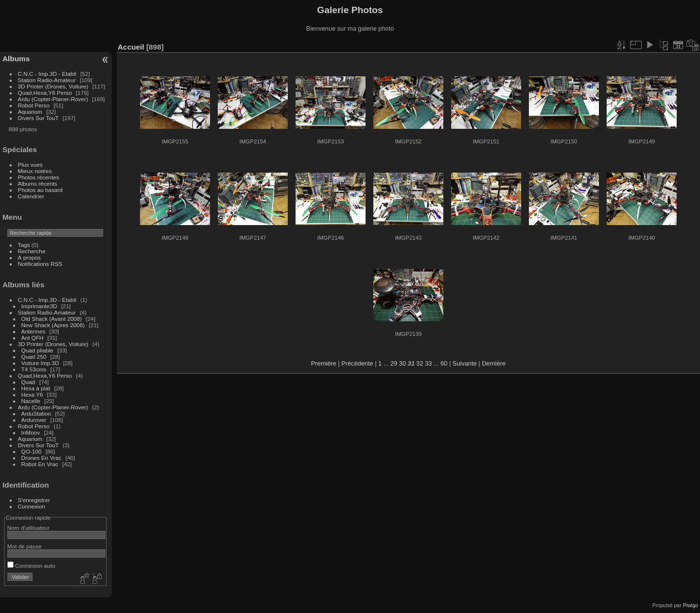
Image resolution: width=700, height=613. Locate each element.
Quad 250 (34, 357)
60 (444, 363)
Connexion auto (31, 566)
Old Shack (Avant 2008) (52, 319)
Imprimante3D (39, 306)
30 (402, 363)
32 (420, 363)
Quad (29, 382)
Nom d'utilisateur (28, 528)
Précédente (357, 363)
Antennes (34, 331)
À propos (29, 257)
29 (394, 363)
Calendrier (31, 196)
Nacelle (31, 401)
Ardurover (34, 420)
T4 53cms (34, 369)
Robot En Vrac (40, 464)
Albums (16, 59)
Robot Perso (34, 105)
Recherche (32, 251)
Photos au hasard (40, 190)
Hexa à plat (36, 388)
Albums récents (38, 184)
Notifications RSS (40, 264)
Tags (24, 245)
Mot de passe (25, 546)
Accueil (131, 47)
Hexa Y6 (32, 394)
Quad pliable (37, 350)
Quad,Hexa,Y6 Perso (45, 93)
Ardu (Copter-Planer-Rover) (53, 99)
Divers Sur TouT (38, 118)
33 (428, 363)
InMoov (31, 432)
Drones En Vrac (42, 458)
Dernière (494, 363)
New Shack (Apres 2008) (53, 325)
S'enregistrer (34, 500)
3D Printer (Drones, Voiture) (53, 86)
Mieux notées (35, 171)
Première (324, 363)
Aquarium (30, 112)
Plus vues (30, 165)
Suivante (465, 363)
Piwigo (691, 605)
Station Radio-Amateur (47, 80)
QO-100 (32, 451)
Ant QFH (33, 338)
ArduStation (36, 413)
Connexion (32, 506)
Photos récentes (39, 177)
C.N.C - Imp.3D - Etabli (47, 74)
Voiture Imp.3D (40, 363)
